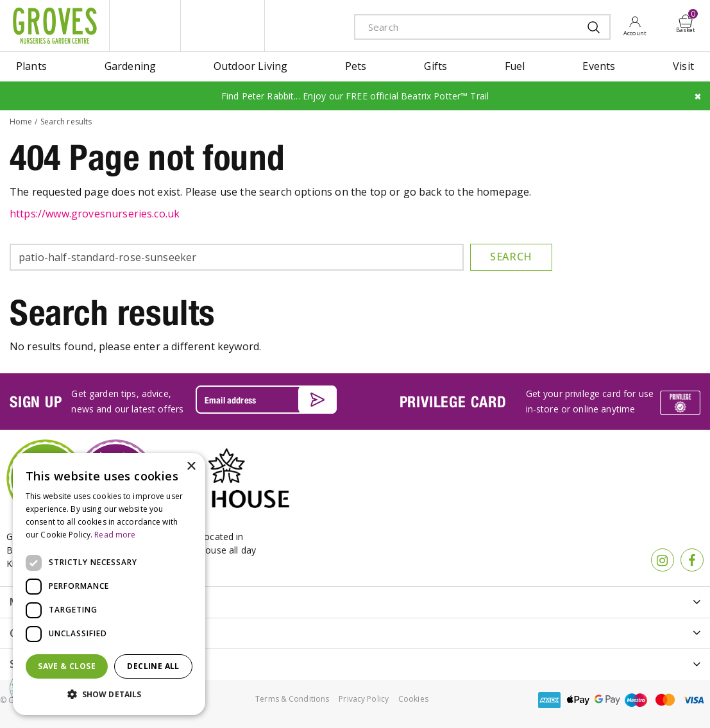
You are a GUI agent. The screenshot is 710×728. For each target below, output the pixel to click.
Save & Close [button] (67, 666)
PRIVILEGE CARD (453, 402)
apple (579, 700)
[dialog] (109, 584)
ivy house (223, 26)
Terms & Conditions (292, 699)
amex (550, 700)
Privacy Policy (364, 699)
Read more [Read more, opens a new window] (115, 535)
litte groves (145, 26)
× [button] (191, 467)
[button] (109, 695)
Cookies (413, 699)
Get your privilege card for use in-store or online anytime (590, 401)
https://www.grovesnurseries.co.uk (95, 214)
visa (694, 700)
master (665, 700)
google (607, 700)
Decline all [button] (153, 666)
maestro (636, 700)
